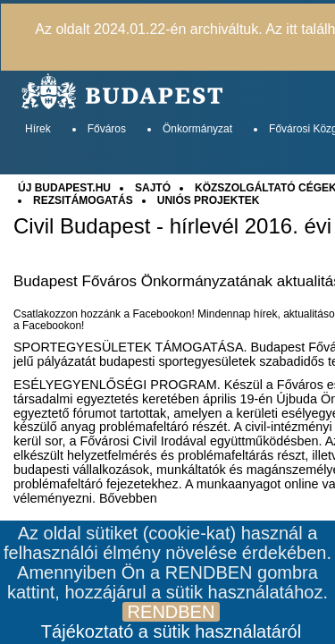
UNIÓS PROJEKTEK (209, 200)
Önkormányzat (197, 129)
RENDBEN (172, 612)
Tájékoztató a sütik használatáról (171, 631)
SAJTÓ (153, 188)
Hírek (38, 129)
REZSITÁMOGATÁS (83, 200)
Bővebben (128, 498)
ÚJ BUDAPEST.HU (64, 188)
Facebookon (52, 326)
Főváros (107, 129)
